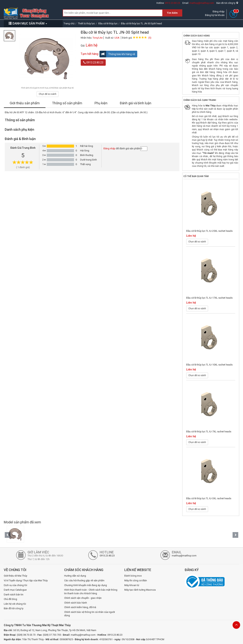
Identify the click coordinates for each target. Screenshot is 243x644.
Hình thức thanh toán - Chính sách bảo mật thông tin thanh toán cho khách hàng (91, 592)
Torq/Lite (98, 38)
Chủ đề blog (10, 599)
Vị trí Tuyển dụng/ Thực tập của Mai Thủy (26, 580)
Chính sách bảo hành (76, 603)
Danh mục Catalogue (15, 590)
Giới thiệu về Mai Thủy (15, 576)
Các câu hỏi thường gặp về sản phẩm (84, 580)
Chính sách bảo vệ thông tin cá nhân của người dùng (90, 614)
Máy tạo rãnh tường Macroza (140, 590)
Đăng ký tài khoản (215, 15)
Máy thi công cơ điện (136, 580)
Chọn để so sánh (48, 94)
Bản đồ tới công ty (227, 3)
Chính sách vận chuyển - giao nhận (83, 598)
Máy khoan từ (132, 585)
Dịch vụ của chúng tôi (15, 585)
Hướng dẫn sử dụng (75, 576)
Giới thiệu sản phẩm (25, 103)
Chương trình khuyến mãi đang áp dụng (86, 585)
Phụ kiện (101, 103)
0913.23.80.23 (172, 3)
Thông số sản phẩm (67, 103)
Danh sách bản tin (14, 595)
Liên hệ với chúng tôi (15, 604)
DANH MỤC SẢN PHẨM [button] (28, 23)
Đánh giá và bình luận (136, 103)
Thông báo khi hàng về (117, 54)
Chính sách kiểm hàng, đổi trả (80, 607)
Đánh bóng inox (133, 576)
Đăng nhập (219, 11)
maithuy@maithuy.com (202, 3)
